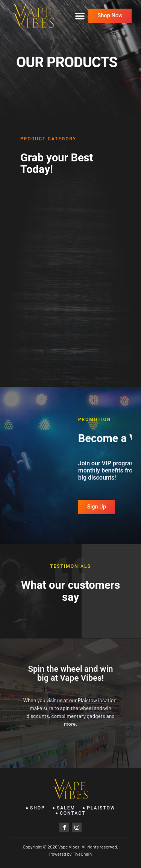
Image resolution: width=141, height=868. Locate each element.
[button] (80, 16)
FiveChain (82, 854)
